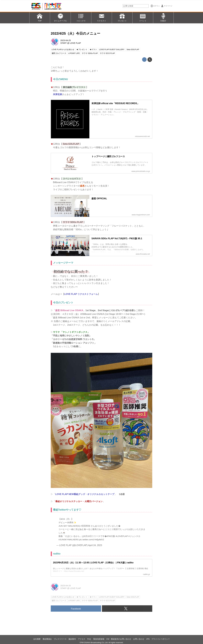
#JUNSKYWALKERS (69, 540)
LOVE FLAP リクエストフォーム (81, 294)
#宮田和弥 (85, 526)
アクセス (82, 639)
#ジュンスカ (134, 536)
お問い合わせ (139, 639)
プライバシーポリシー (161, 639)
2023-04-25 (66, 40)
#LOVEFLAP (122, 536)
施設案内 (72, 639)
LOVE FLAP (75, 43)
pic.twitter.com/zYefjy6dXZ (92, 540)
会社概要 (37, 639)
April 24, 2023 (95, 545)
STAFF (64, 43)
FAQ (89, 639)
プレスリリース (60, 639)
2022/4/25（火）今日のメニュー (75, 33)
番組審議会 (47, 639)
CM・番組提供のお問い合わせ (119, 639)
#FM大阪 (111, 536)
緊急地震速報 (99, 639)
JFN (148, 639)
